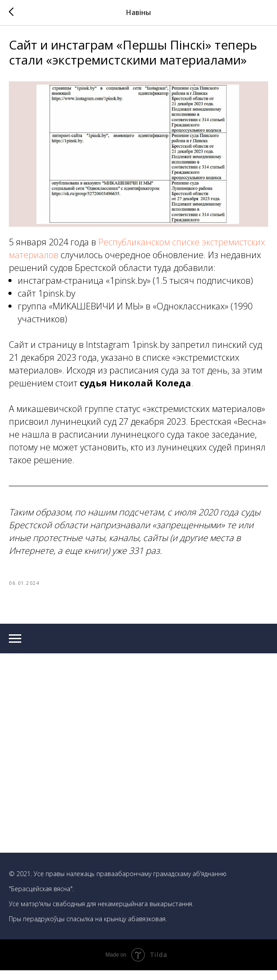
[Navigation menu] (15, 648)
